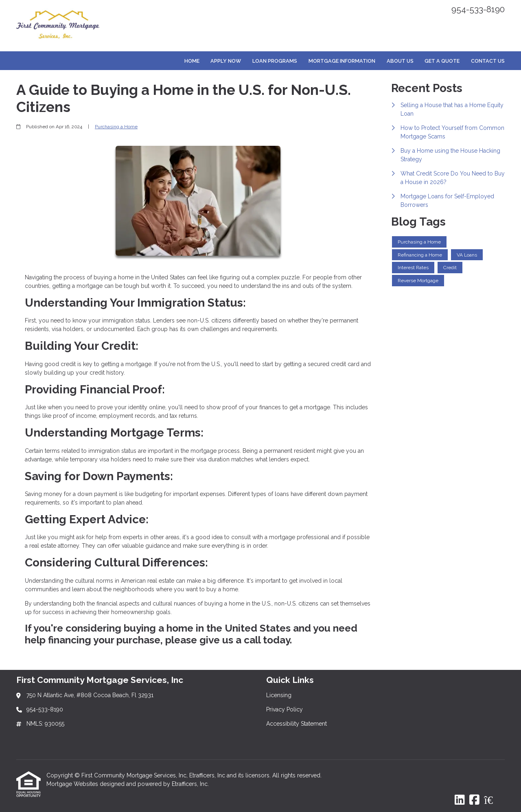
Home (192, 61)
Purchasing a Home (116, 127)
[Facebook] (474, 800)
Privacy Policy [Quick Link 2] (285, 709)
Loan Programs (275, 61)
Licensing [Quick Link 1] (279, 695)
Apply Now (226, 61)
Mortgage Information (342, 61)
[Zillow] (493, 800)
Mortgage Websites (73, 784)
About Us (400, 61)
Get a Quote (442, 61)
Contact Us (488, 61)
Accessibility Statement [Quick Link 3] (297, 724)
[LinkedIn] (460, 800)
